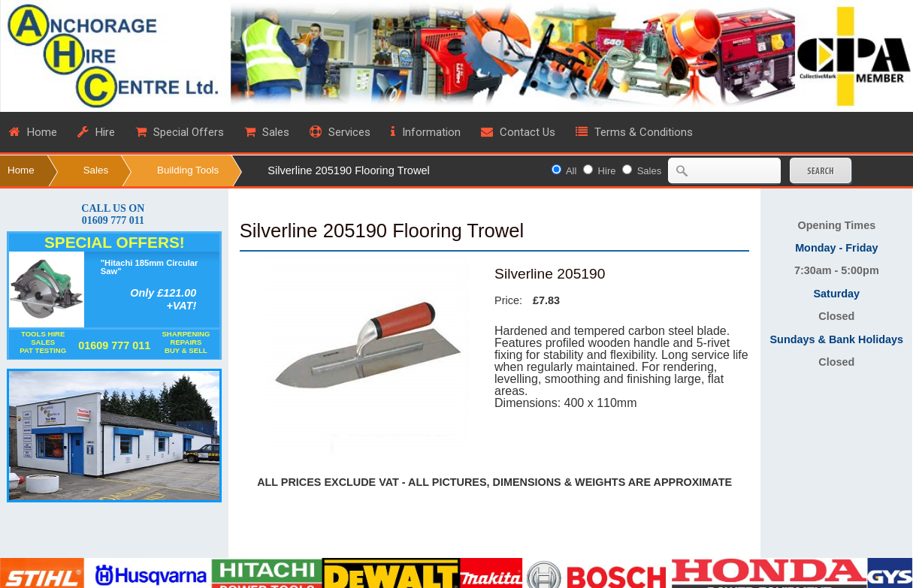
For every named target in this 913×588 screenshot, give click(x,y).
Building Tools (188, 170)
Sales (96, 170)
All (571, 171)
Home (21, 170)
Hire (607, 171)
